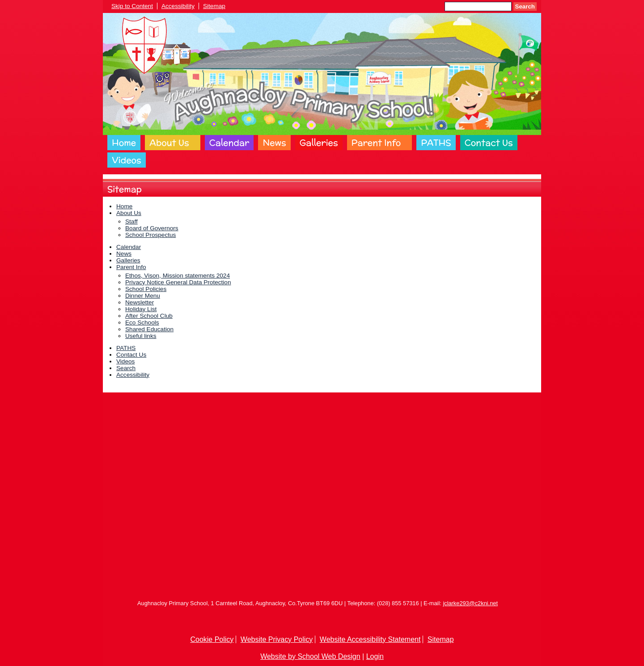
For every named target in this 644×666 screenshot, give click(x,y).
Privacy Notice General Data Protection (178, 282)
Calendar (229, 143)
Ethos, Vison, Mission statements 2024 (178, 276)
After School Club (149, 316)
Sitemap (214, 6)
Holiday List (141, 309)
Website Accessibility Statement (370, 639)
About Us (169, 143)
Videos (127, 160)
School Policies (146, 289)
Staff (131, 221)
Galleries (319, 143)
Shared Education (149, 329)
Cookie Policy (212, 639)
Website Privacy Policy (277, 639)
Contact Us (489, 143)
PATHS (436, 143)
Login (375, 656)
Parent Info (376, 143)
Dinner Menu (143, 296)
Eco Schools (142, 322)
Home (124, 143)
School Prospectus (150, 235)
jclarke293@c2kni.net (470, 603)
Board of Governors (152, 228)
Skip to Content (132, 6)
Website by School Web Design (310, 656)
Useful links (141, 336)
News (274, 143)
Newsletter (140, 302)
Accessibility (178, 6)
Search (525, 6)
